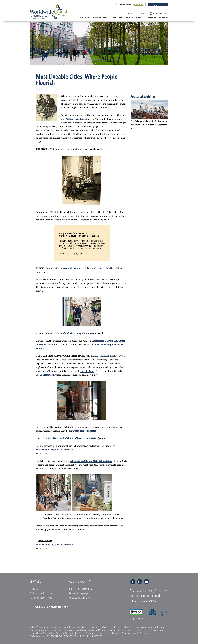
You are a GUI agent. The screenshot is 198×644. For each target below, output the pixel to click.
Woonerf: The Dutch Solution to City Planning (68, 333)
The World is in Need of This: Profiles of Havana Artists (71, 438)
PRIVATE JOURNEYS (135, 17)
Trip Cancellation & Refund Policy (77, 636)
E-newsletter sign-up (78, 593)
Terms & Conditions (54, 636)
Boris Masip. (49, 375)
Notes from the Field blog (81, 589)
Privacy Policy (96, 636)
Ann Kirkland (44, 89)
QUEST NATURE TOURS (158, 17)
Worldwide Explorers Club (41, 593)
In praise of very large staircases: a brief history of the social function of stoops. (85, 268)
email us (139, 4)
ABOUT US (131, 14)
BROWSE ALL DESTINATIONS (94, 17)
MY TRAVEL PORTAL (159, 14)
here (133, 128)
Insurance (34, 589)
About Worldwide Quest (80, 598)
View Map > (149, 601)
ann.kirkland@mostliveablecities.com (55, 450)
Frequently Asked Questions (42, 598)
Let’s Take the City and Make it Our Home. (91, 461)
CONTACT (143, 14)
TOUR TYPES (116, 17)
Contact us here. (58, 607)
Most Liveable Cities (76, 119)
